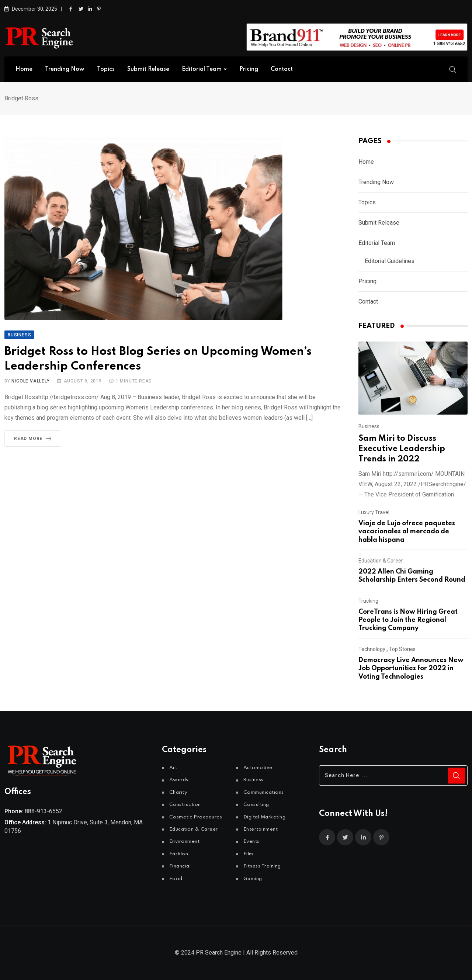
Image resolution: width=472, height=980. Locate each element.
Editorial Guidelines (390, 261)
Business (369, 426)
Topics (106, 69)
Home (24, 69)
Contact (282, 69)
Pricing (249, 69)
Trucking (368, 601)
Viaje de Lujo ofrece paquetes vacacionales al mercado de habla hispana (407, 532)
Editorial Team (202, 69)
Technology (372, 649)
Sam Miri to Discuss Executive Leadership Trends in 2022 (402, 449)
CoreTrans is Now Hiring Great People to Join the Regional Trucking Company (408, 620)
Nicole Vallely (30, 381)
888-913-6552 (44, 811)
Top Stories (402, 649)
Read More (34, 439)
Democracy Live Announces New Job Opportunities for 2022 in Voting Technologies (411, 669)
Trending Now (65, 69)
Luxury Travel (374, 512)
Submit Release (148, 69)
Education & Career (381, 561)
